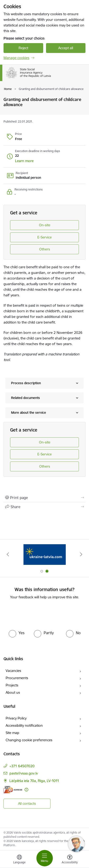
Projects (12, 685)
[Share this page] (44, 507)
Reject (23, 48)
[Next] (81, 554)
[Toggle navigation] (45, 858)
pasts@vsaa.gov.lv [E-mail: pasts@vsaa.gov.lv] (24, 773)
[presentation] (45, 614)
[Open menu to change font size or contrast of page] (70, 860)
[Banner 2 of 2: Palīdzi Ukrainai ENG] (45, 554)
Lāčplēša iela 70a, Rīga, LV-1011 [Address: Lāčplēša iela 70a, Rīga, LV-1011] (34, 781)
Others (45, 249)
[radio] (17, 633)
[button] (24, 161)
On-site (45, 225)
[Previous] (8, 554)
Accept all (66, 48)
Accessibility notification (24, 725)
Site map (12, 733)
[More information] (26, 790)
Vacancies (13, 671)
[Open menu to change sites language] (19, 860)
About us (13, 692)
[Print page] (44, 498)
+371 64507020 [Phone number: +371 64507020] (22, 766)
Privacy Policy (16, 718)
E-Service (44, 237)
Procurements (17, 678)
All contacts (27, 803)
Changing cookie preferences (29, 740)
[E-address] (13, 790)
